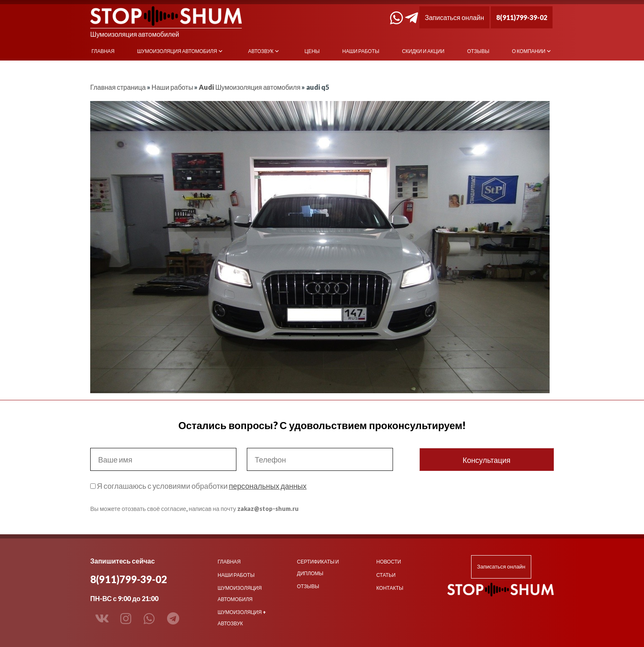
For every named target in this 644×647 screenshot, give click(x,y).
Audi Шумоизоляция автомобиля (250, 87)
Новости (389, 562)
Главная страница (118, 87)
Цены (312, 51)
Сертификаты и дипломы (318, 567)
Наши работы (361, 51)
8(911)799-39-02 (522, 17)
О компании (529, 51)
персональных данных (268, 486)
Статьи (386, 575)
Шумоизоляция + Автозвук (242, 618)
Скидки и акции (423, 51)
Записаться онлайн (454, 17)
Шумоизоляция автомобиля (177, 51)
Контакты (390, 588)
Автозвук (261, 51)
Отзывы (478, 51)
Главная (103, 51)
